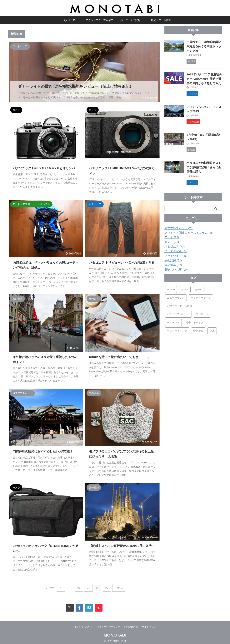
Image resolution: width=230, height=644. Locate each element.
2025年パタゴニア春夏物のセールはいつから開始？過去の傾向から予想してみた (204, 79)
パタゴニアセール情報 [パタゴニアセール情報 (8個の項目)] (180, 305)
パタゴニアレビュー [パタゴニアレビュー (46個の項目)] (178, 313)
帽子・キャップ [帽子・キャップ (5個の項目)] (195, 321)
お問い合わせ (131, 624)
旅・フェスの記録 (130, 20)
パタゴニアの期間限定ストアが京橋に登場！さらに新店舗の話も (204, 167)
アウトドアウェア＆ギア (100, 20)
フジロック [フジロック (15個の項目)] (202, 313)
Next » (117, 586)
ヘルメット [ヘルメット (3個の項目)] (173, 321)
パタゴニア (69, 20)
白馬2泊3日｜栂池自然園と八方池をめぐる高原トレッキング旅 (204, 46)
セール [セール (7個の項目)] (199, 288)
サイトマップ (149, 624)
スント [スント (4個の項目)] (185, 288)
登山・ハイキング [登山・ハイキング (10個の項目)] (177, 330)
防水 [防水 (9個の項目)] (212, 330)
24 (80, 586)
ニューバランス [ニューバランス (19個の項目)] (176, 297)
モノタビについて (84, 624)
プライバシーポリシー (108, 624)
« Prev (51, 586)
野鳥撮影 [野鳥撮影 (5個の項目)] (198, 330)
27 (106, 586)
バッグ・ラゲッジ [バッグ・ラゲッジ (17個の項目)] (201, 297)
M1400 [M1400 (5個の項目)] (171, 288)
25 (89, 586)
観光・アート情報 (161, 20)
